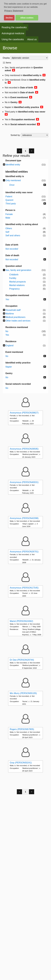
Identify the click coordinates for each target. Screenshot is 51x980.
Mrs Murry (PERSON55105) (23, 693)
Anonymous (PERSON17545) (24, 588)
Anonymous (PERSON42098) (24, 518)
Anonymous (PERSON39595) (24, 449)
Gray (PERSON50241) (21, 763)
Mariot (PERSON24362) (21, 621)
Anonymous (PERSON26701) (24, 552)
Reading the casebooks (14, 27)
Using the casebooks (13, 39)
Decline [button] (9, 18)
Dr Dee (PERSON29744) (22, 660)
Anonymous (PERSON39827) (24, 413)
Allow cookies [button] (27, 18)
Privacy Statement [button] (14, 11)
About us (32, 39)
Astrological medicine (13, 33)
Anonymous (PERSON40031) (24, 482)
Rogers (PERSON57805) (22, 729)
